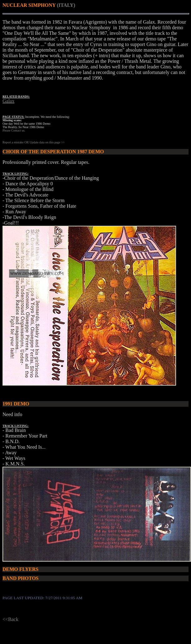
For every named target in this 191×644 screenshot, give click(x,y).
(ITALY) (66, 5)
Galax (8, 101)
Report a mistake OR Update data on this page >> (33, 142)
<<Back (10, 619)
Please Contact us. (14, 130)
